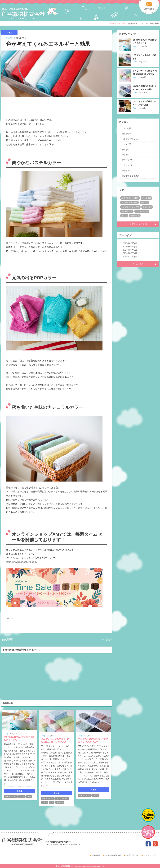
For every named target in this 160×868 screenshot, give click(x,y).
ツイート (10, 618)
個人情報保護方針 (113, 855)
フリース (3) (127, 165)
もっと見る (138, 264)
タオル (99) (127, 128)
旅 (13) (124, 216)
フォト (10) (127, 144)
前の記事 (7, 640)
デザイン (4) (127, 160)
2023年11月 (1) (130, 256)
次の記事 (107, 640)
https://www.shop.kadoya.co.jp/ (22, 562)
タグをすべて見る (138, 224)
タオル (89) (146, 198)
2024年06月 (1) (130, 250)
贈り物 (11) (127, 134)
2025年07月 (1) (130, 243)
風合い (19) (147, 207)
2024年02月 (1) (130, 253)
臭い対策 (60, 802)
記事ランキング (11, 797)
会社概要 (96, 855)
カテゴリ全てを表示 (130, 176)
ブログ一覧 (121, 23)
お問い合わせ (132, 855)
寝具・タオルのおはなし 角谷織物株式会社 (30, 14)
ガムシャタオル (62, 799)
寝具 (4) (125, 150)
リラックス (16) (142, 211)
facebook (148, 844)
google (155, 844)
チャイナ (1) (127, 171)
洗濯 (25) (144, 202)
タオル (22, 797)
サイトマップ (149, 855)
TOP (112, 23)
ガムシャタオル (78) (129, 202)
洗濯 (29, 797)
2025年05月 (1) (130, 247)
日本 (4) (125, 155)
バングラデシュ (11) (131, 139)
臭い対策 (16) (127, 211)
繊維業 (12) (135, 216)
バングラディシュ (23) (130, 207)
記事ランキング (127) (130, 198)
